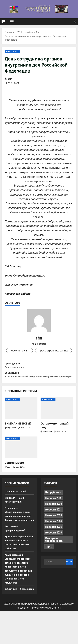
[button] (3, 22)
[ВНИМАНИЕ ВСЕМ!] (21, 425)
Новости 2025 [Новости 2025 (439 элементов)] (53, 544)
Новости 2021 (12, 52)
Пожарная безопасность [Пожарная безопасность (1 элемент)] (54, 556)
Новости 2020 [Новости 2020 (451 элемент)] (54, 521)
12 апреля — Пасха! (17, 508)
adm (10, 79)
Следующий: (39, 388)
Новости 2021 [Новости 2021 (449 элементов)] (53, 526)
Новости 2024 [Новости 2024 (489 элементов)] (53, 538)
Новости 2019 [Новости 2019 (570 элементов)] (53, 515)
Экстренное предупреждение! (16, 549)
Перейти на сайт (39, 351)
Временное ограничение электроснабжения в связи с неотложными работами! (19, 565)
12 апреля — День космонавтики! (16, 516)
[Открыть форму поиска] (75, 22)
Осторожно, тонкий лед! (55, 442)
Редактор (11, 445)
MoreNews (38, 640)
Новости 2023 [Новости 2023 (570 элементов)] (53, 532)
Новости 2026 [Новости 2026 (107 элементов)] (54, 549)
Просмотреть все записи (39, 359)
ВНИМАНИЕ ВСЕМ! (18, 440)
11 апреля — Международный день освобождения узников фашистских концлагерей (19, 533)
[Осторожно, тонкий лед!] (57, 425)
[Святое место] (21, 464)
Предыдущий (39, 375)
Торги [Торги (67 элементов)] (49, 563)
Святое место (14, 479)
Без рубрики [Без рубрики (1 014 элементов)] (53, 509)
